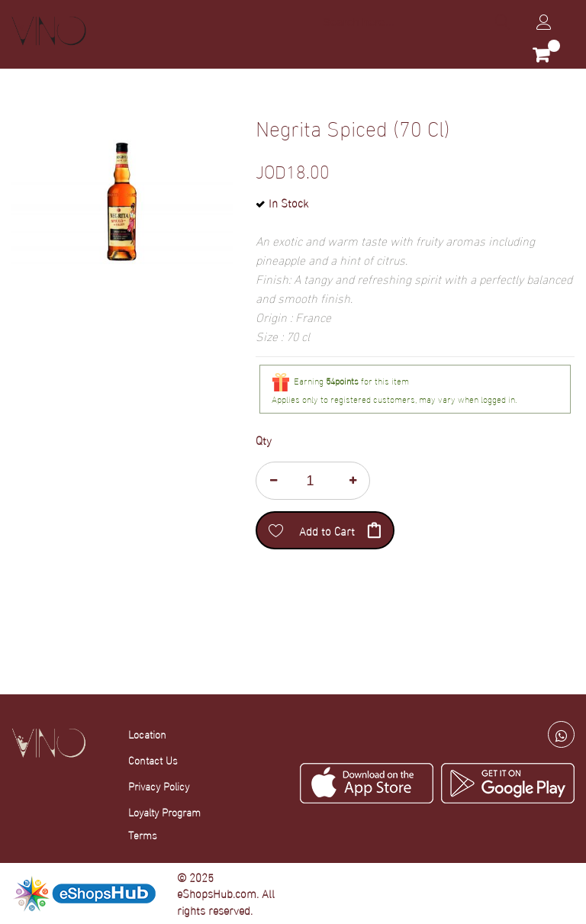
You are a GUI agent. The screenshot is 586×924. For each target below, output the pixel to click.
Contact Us (153, 760)
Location (147, 734)
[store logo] (49, 31)
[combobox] (415, 22)
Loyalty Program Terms (164, 823)
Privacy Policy (159, 786)
